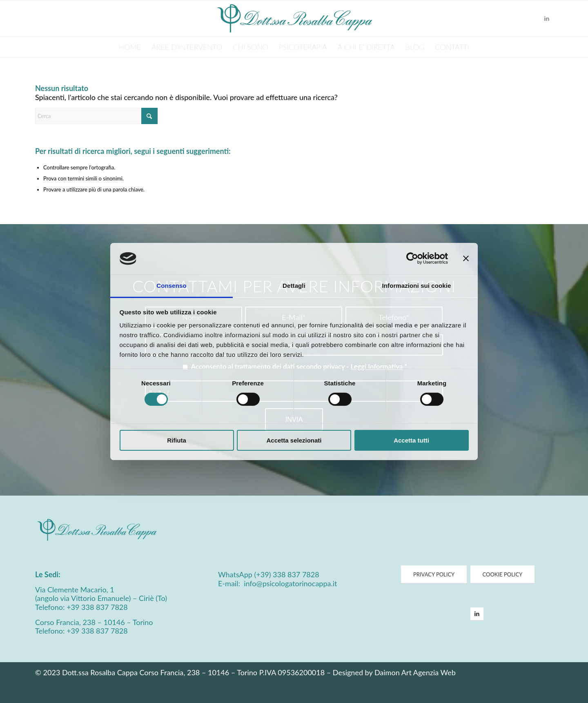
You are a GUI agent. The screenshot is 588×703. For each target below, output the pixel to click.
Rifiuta (177, 440)
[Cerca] (96, 116)
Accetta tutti (411, 440)
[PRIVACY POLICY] (434, 575)
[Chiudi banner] (466, 258)
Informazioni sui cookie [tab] (417, 286)
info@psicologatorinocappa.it (290, 583)
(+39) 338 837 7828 (287, 574)
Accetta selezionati (294, 440)
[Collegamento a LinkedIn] (547, 18)
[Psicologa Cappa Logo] (294, 18)
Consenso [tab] (171, 286)
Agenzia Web (434, 672)
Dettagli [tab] (294, 286)
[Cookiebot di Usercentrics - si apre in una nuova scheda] (412, 258)
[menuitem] (130, 47)
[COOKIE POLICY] (503, 575)
